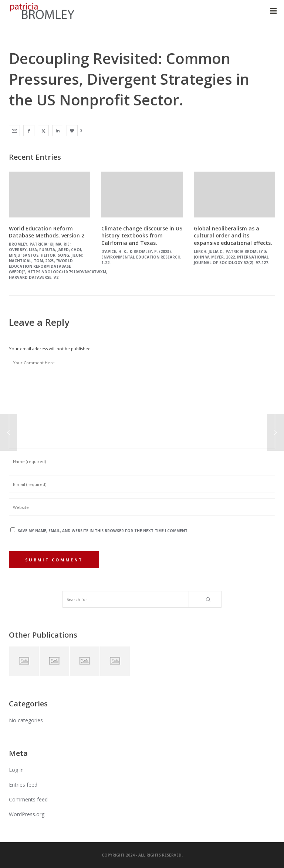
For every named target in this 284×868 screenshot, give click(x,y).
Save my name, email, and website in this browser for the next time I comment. (103, 531)
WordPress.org (27, 814)
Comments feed (28, 799)
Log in (16, 770)
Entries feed (23, 785)
